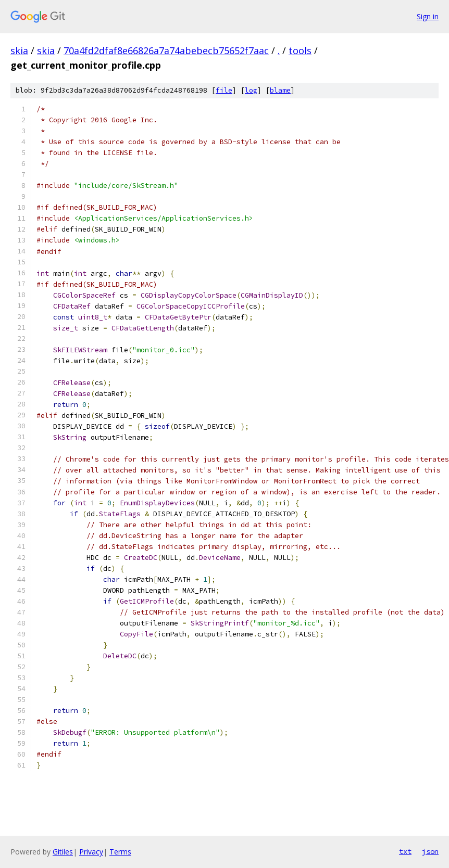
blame (280, 90)
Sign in (428, 16)
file (224, 90)
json (430, 851)
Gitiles (63, 852)
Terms (120, 852)
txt (405, 851)
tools (300, 50)
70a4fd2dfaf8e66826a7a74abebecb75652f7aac (166, 50)
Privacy (91, 852)
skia (19, 50)
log (251, 90)
